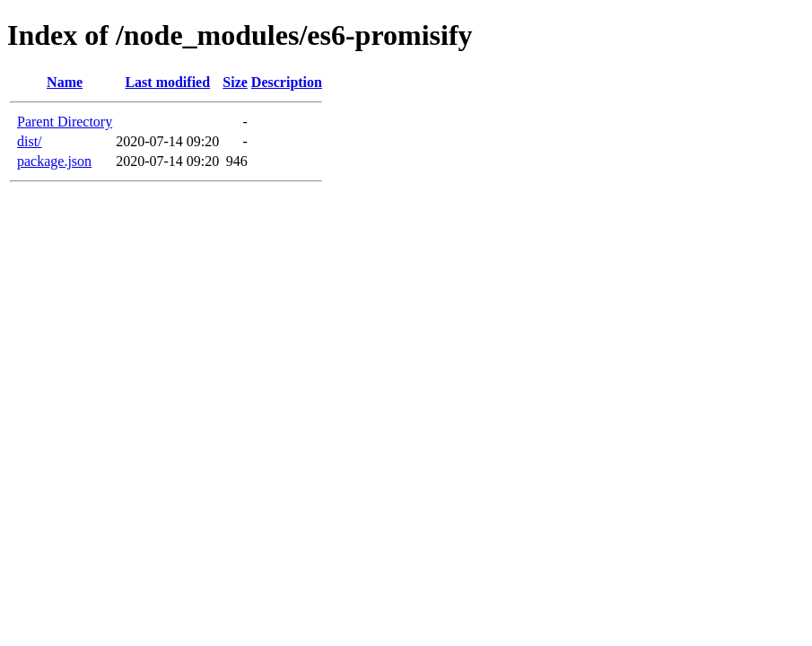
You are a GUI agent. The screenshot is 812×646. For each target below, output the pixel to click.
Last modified (167, 82)
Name (65, 82)
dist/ (30, 141)
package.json (54, 161)
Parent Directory (65, 122)
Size (235, 82)
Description (287, 82)
